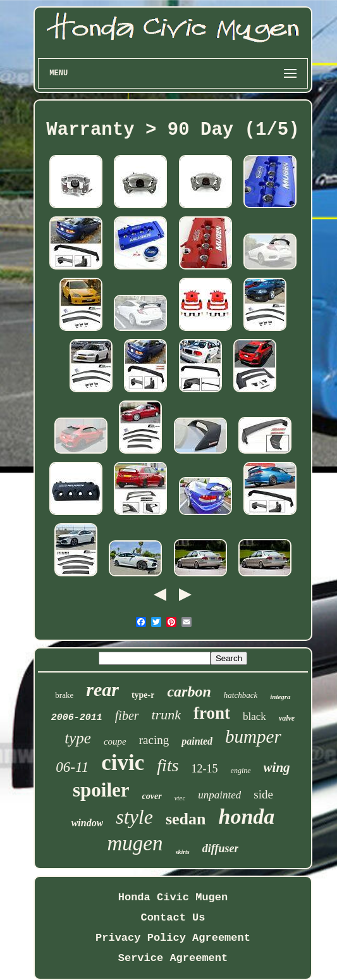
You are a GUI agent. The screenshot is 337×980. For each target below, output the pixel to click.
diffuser (221, 848)
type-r (143, 695)
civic (123, 763)
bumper (253, 736)
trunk (166, 715)
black (254, 716)
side (263, 794)
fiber (127, 716)
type (78, 738)
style (134, 817)
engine (241, 771)
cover (152, 796)
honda (247, 816)
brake (64, 695)
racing (154, 740)
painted (197, 741)
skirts (183, 852)
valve (287, 718)
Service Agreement (173, 958)
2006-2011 (77, 718)
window (88, 823)
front (212, 713)
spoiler (101, 790)
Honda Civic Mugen (173, 897)
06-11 (72, 767)
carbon (189, 692)
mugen (135, 843)
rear (102, 689)
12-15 (205, 769)
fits (168, 765)
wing (277, 767)
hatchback (241, 695)
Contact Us (173, 918)
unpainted (219, 795)
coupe (115, 741)
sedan (186, 819)
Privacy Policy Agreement (173, 938)
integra (280, 697)
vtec (180, 798)
